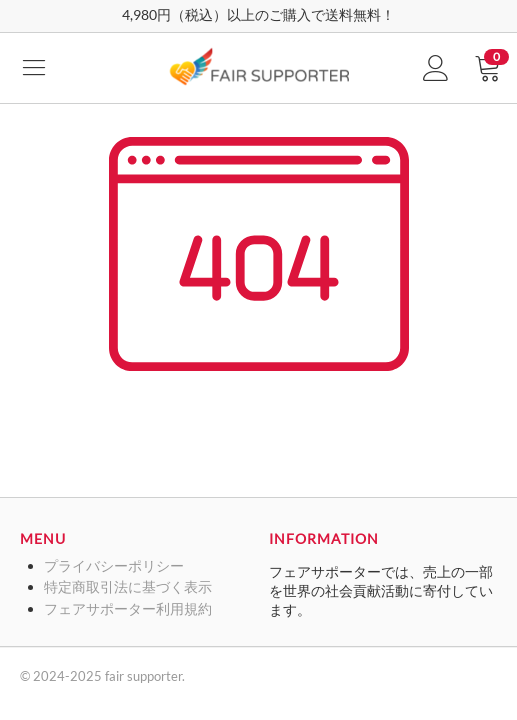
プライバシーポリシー (114, 565)
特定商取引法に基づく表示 (128, 586)
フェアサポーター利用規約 (128, 608)
